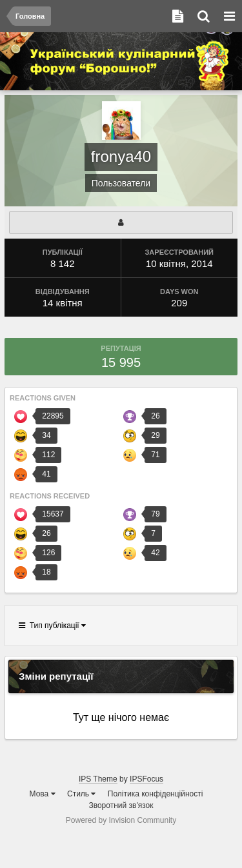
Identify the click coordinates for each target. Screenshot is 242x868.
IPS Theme (98, 779)
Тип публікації (52, 626)
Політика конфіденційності (156, 794)
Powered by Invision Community (121, 820)
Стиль (81, 794)
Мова (43, 794)
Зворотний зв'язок (121, 805)
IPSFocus (146, 779)
